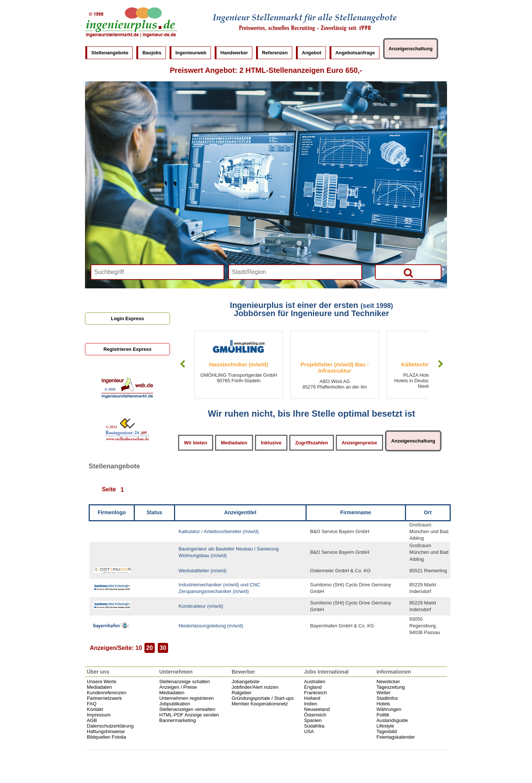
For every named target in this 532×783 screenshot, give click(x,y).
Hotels (383, 704)
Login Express (127, 318)
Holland (312, 698)
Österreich (315, 715)
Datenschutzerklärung (110, 726)
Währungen (389, 709)
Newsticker (388, 682)
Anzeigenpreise (359, 443)
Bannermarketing (178, 720)
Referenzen (275, 53)
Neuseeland (317, 709)
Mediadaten (234, 443)
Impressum (99, 715)
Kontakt (95, 709)
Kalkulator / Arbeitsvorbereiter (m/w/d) (219, 531)
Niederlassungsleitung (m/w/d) (211, 626)
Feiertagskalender (396, 737)
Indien (311, 704)
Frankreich (315, 693)
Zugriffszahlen (312, 443)
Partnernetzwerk (104, 698)
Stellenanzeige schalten (185, 682)
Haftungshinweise (106, 731)
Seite (109, 490)
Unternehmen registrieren (186, 698)
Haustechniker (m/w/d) (239, 364)
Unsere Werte (102, 682)
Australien (315, 682)
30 (163, 648)
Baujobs (152, 53)
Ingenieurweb (191, 53)
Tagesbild (387, 731)
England (313, 687)
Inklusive (271, 443)
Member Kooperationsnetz (260, 704)
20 (150, 648)
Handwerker (234, 53)
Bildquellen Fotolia (106, 737)
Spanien (313, 720)
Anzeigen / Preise (178, 687)
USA (309, 731)
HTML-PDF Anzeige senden (189, 715)
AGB (92, 720)
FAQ (92, 704)
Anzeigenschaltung (411, 49)
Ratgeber (241, 693)
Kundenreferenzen (107, 693)
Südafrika (314, 726)
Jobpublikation (175, 704)
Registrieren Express (127, 349)
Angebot (312, 53)
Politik (383, 715)
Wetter (383, 693)
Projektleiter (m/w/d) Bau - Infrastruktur (335, 367)
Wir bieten (196, 443)
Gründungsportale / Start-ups (263, 698)
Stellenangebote (110, 53)
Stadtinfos (387, 698)
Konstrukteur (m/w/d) (201, 606)
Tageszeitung (391, 687)
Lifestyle (385, 726)
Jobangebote (245, 682)
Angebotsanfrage (355, 53)
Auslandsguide (392, 720)
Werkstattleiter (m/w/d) (202, 571)
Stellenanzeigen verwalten (187, 709)
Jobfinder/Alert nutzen (255, 687)
